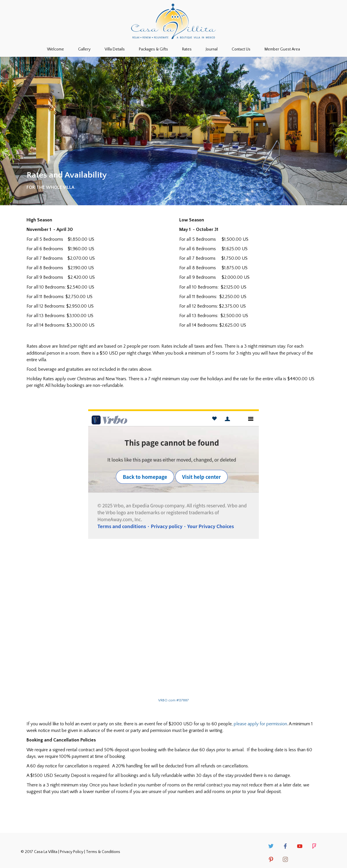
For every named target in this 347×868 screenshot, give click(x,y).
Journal (212, 49)
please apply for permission (260, 724)
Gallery (84, 49)
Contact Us (241, 49)
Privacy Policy (72, 852)
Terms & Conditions (103, 852)
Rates (187, 49)
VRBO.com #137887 (173, 700)
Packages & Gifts (153, 49)
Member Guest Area (282, 49)
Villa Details (115, 49)
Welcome (55, 49)
